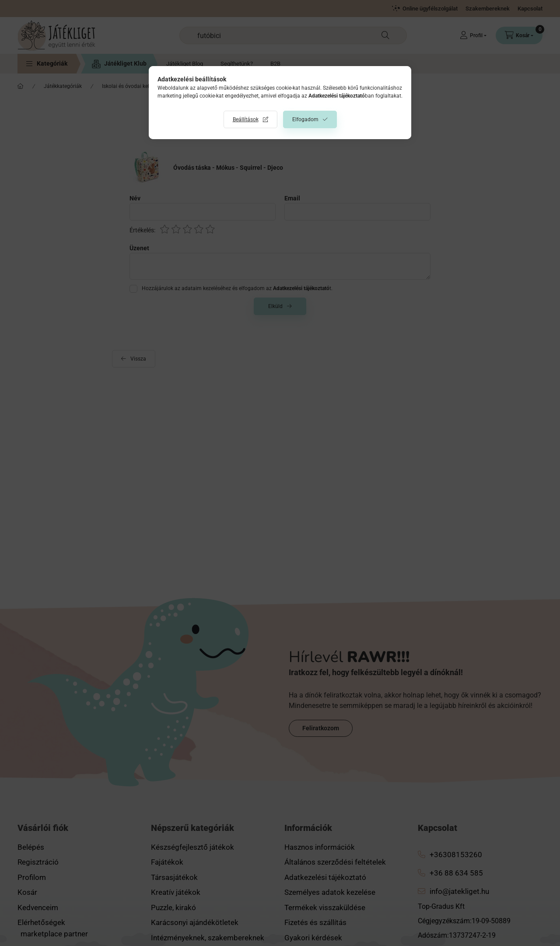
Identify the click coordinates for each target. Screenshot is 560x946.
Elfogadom (305, 119)
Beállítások (246, 119)
